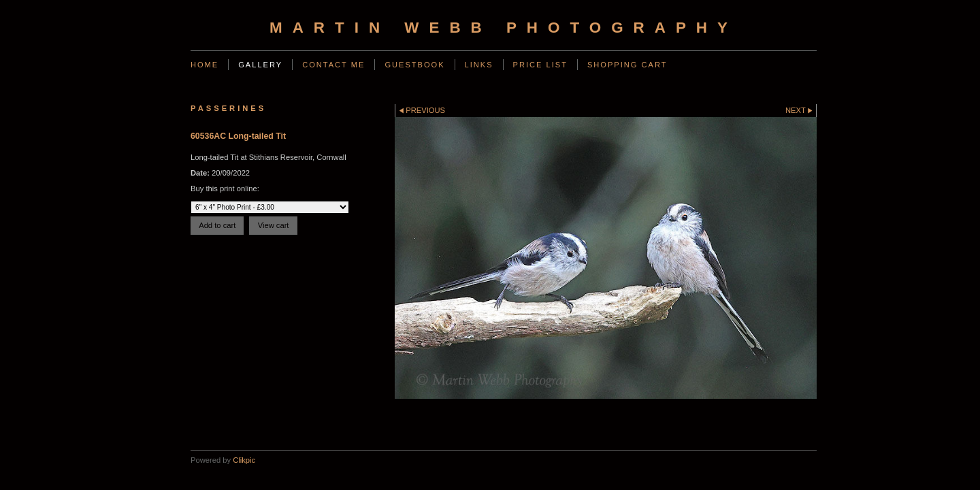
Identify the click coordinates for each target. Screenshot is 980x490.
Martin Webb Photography (504, 28)
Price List (540, 65)
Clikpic (244, 460)
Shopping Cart (627, 65)
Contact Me (333, 65)
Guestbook (414, 65)
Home (205, 65)
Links (479, 65)
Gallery (260, 65)
